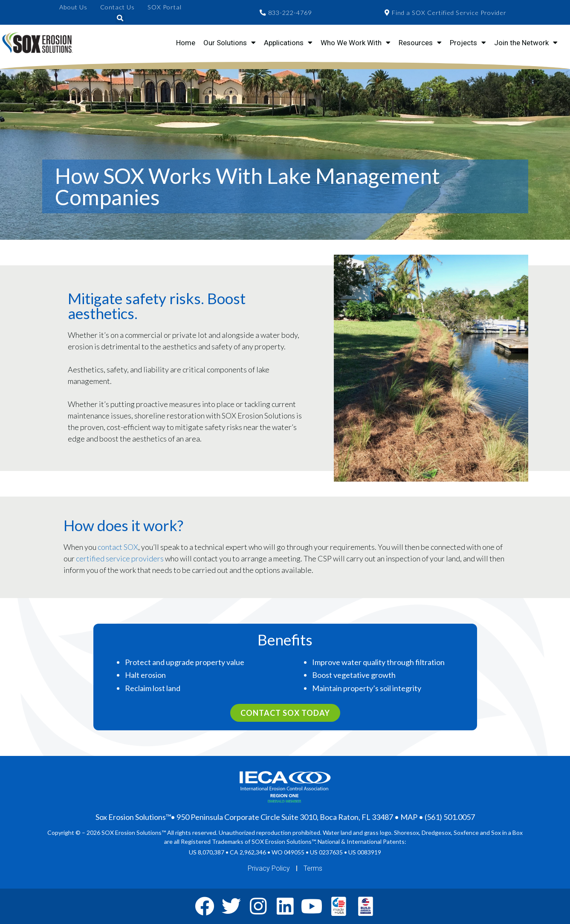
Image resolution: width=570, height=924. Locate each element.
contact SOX (118, 547)
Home (186, 43)
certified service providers (120, 558)
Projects (468, 42)
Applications (288, 42)
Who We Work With (356, 42)
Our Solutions (230, 42)
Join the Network (526, 42)
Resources (420, 42)
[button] (120, 18)
